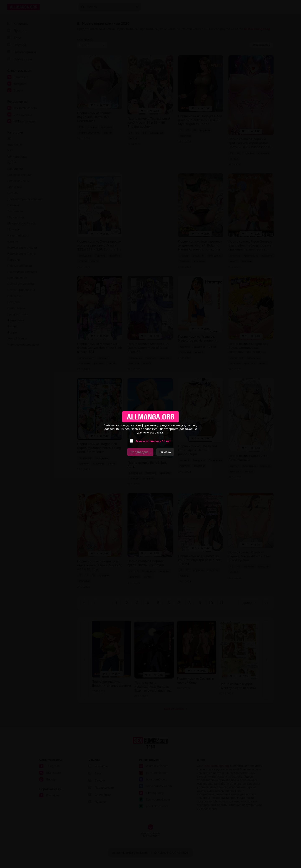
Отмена (165, 452)
